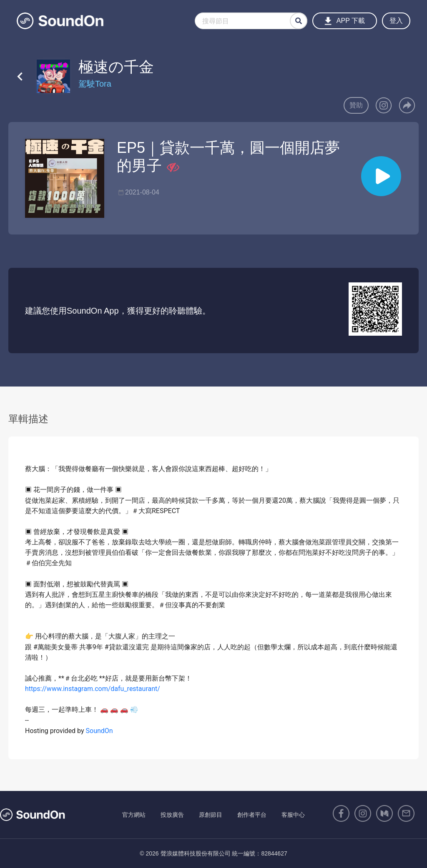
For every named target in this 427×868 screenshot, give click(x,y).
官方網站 (134, 815)
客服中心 (293, 815)
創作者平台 (252, 815)
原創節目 (211, 815)
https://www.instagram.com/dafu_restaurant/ (93, 689)
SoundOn (99, 731)
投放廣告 (172, 815)
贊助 (356, 105)
